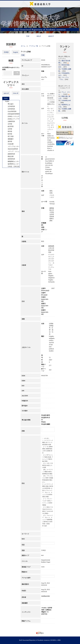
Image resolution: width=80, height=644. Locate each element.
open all (6, 93)
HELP (39, 36)
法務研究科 (10, 121)
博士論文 (9, 104)
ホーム (23, 46)
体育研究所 (10, 159)
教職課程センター (12, 161)
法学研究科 (10, 109)
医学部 (9, 134)
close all (16, 93)
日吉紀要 (9, 144)
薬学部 (9, 141)
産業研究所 (10, 154)
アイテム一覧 (34, 46)
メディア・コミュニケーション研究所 (19, 151)
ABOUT (51, 36)
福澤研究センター (12, 164)
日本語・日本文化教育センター (17, 166)
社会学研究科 (11, 111)
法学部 (9, 129)
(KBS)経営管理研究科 (13, 114)
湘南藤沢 (9, 139)
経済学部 (9, 126)
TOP (28, 36)
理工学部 (9, 136)
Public (6, 98)
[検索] (8, 73)
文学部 (9, 124)
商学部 (9, 131)
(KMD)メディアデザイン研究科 (16, 119)
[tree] (11, 134)
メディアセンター (12, 146)
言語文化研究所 (11, 149)
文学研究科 (10, 106)
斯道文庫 (9, 156)
